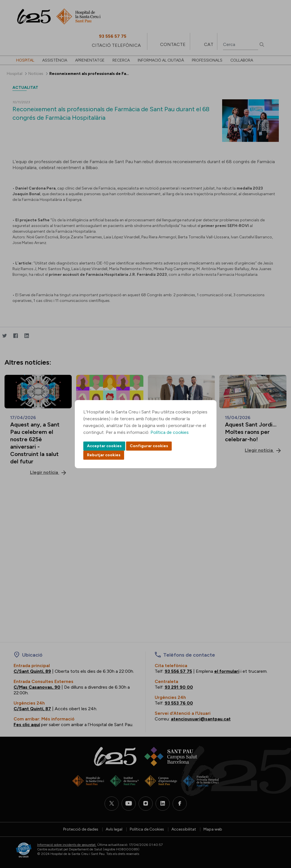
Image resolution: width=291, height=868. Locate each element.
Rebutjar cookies (104, 455)
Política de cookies (170, 432)
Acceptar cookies (104, 446)
